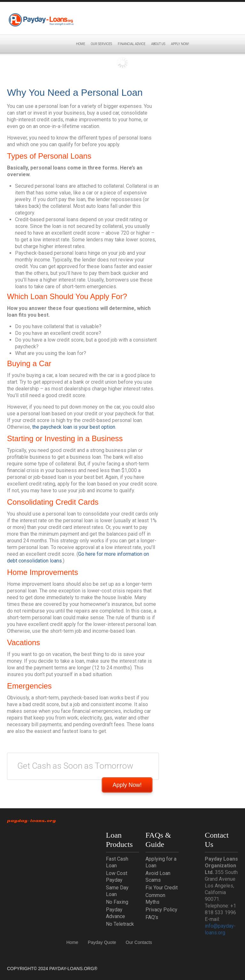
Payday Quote (102, 942)
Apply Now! (127, 785)
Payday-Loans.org (31, 821)
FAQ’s (152, 917)
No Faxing (117, 902)
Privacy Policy (161, 910)
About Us (158, 44)
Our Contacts (139, 942)
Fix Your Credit (162, 888)
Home (81, 44)
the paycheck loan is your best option (74, 427)
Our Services (101, 44)
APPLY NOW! (180, 44)
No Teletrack (120, 924)
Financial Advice (132, 44)
